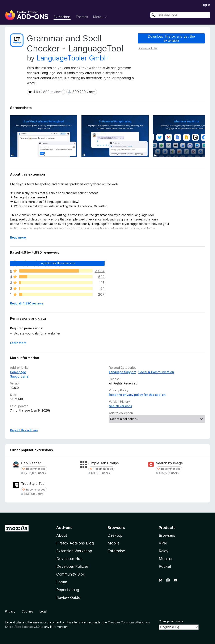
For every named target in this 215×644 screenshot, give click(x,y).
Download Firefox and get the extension (171, 38)
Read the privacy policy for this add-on (137, 395)
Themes (82, 17)
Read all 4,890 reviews (27, 303)
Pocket (165, 566)
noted (44, 622)
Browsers (167, 535)
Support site (19, 376)
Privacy (10, 611)
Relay (164, 551)
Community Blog (71, 574)
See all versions (121, 406)
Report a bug (68, 590)
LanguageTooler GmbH (73, 58)
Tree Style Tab (33, 484)
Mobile (113, 543)
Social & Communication (156, 372)
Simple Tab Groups (104, 463)
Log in (206, 5)
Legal (43, 611)
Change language (171, 621)
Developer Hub (69, 559)
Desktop (115, 535)
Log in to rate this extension (57, 263)
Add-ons (64, 528)
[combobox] (180, 15)
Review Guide (68, 597)
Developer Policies (72, 566)
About (62, 535)
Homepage (18, 372)
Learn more (18, 343)
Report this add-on (24, 430)
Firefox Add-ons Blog (75, 543)
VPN (163, 543)
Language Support (122, 372)
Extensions (62, 17)
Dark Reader (31, 463)
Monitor (166, 559)
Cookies (27, 611)
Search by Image (169, 463)
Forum (62, 582)
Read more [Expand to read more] (18, 237)
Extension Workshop (74, 551)
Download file (147, 48)
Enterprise (116, 551)
